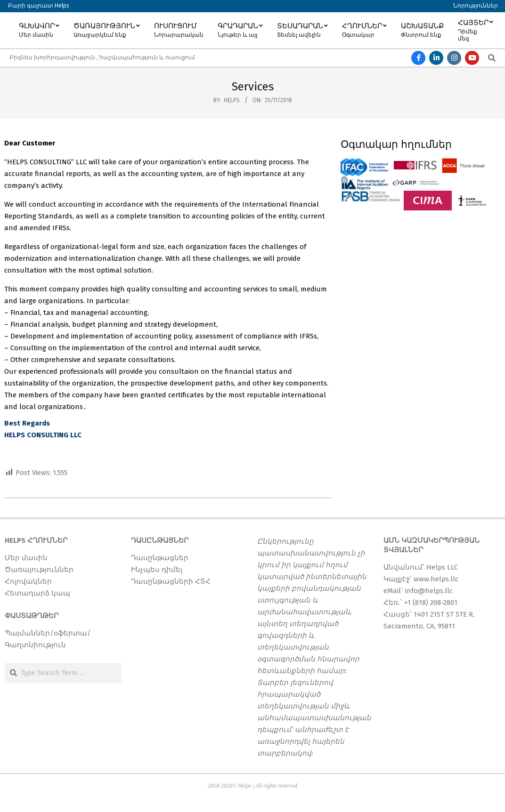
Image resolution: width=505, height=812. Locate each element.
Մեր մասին (26, 558)
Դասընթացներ (160, 558)
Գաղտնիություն (35, 645)
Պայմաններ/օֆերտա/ (48, 633)
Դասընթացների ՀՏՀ (171, 581)
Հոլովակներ (28, 581)
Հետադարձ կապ (37, 593)
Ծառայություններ (39, 570)
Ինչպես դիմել (157, 570)
